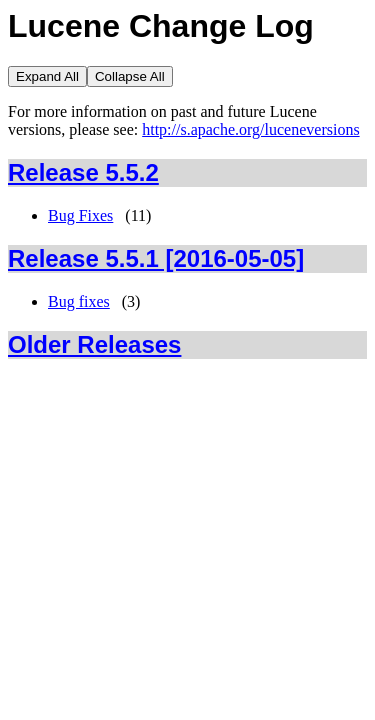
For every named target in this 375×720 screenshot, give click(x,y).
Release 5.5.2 (83, 172)
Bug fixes (79, 301)
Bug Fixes (80, 215)
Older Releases (94, 344)
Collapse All (130, 76)
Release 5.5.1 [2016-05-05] (156, 258)
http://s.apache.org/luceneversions (250, 129)
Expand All (47, 76)
